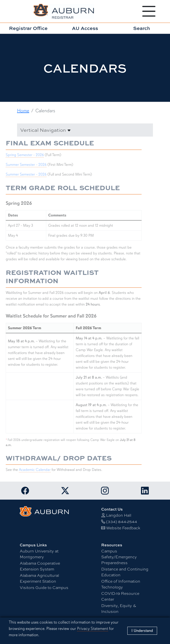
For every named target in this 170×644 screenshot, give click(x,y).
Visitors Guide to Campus (44, 588)
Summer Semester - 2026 (23, 165)
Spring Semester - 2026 (22, 155)
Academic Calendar (32, 470)
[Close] (142, 631)
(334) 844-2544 (122, 522)
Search (142, 28)
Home (23, 111)
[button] (85, 130)
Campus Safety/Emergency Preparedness (119, 557)
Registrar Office (28, 28)
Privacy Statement (93, 629)
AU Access (85, 28)
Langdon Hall (119, 515)
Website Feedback (123, 528)
